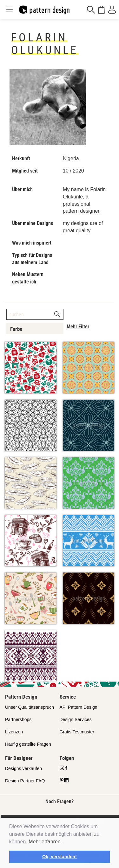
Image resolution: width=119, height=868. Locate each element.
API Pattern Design (79, 707)
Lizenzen (14, 732)
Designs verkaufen (23, 768)
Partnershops (18, 719)
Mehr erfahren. (45, 842)
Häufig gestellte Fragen (28, 744)
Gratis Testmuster (77, 732)
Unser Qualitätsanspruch (30, 707)
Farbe (16, 329)
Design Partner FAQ (25, 781)
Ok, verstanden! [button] (60, 857)
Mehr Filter (78, 327)
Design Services (76, 719)
